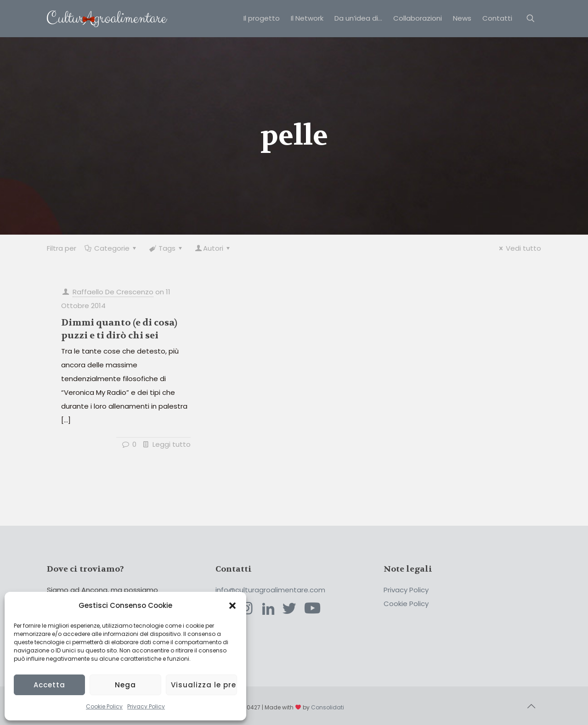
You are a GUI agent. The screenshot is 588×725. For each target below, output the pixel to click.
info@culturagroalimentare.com (270, 590)
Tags (166, 248)
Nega (125, 685)
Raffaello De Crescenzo (113, 292)
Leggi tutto (172, 444)
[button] (232, 606)
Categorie (111, 248)
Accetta (49, 685)
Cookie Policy (104, 706)
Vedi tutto (519, 248)
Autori (213, 248)
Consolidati (328, 707)
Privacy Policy (146, 706)
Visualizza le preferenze (204, 685)
